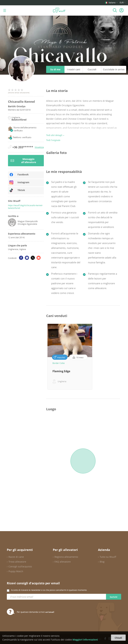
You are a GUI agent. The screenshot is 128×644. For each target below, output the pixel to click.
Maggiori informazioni (85, 640)
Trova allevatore (17, 562)
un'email (50, 612)
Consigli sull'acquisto (20, 566)
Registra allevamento (66, 557)
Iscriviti (114, 597)
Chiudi (118, 638)
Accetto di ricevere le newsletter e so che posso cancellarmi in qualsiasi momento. (49, 590)
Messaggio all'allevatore (23, 161)
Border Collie (59, 363)
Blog (102, 562)
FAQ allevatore (63, 562)
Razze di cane (16, 557)
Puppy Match (16, 571)
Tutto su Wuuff (108, 557)
